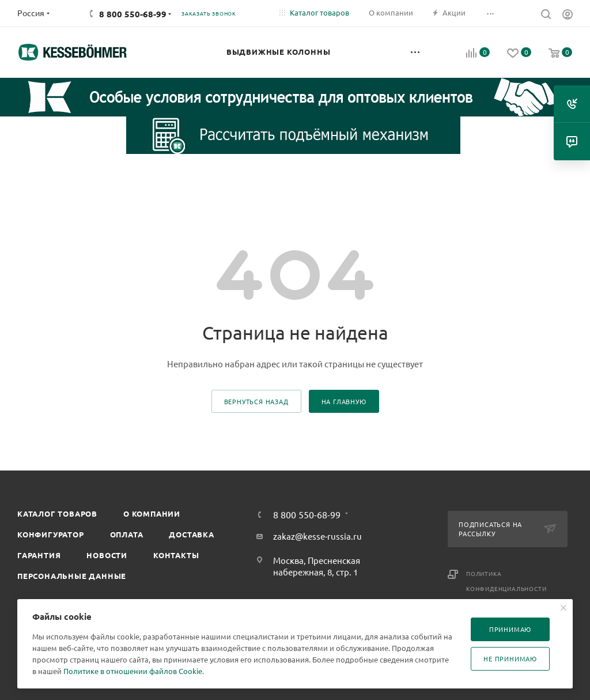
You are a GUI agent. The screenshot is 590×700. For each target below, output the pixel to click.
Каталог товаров (57, 513)
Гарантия (39, 555)
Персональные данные (72, 576)
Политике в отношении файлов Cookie (133, 671)
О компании (152, 513)
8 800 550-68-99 (133, 14)
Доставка (191, 534)
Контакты (176, 555)
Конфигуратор (51, 534)
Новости (107, 555)
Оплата (127, 534)
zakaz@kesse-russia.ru (317, 536)
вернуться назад (256, 401)
